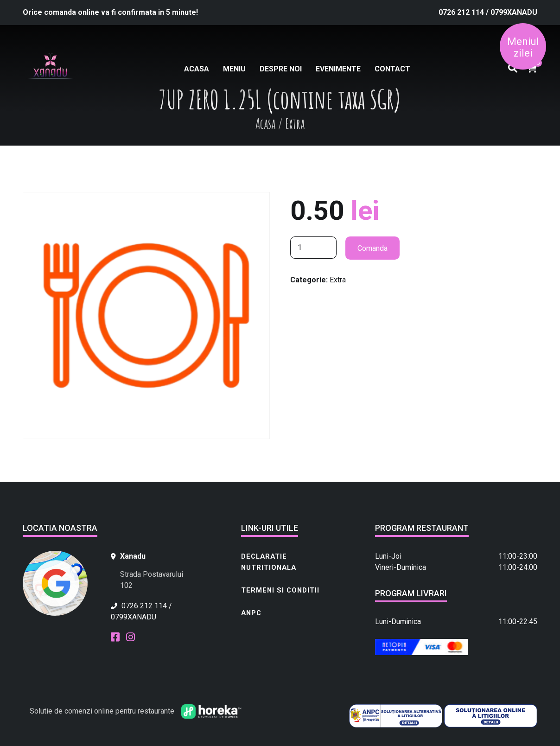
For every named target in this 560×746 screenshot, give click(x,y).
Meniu (234, 69)
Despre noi (281, 69)
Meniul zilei (523, 47)
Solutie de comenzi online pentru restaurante (102, 711)
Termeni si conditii (280, 590)
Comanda (372, 248)
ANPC (251, 613)
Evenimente (338, 69)
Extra (338, 280)
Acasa (197, 69)
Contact (392, 69)
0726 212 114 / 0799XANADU (488, 12)
